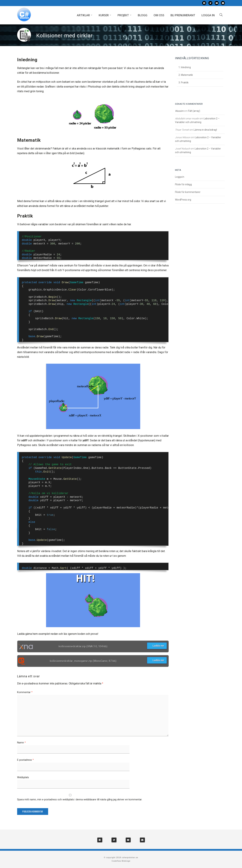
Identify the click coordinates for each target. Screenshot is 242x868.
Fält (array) (194, 111)
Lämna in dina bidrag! (205, 130)
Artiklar (83, 15)
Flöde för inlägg (183, 184)
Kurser (104, 15)
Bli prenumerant (183, 15)
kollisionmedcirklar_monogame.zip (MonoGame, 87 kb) (83, 661)
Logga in (208, 15)
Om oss (159, 15)
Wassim (179, 111)
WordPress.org (183, 200)
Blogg (143, 15)
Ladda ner (157, 646)
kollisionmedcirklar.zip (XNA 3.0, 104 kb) (83, 646)
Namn (21, 743)
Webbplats (23, 777)
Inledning (186, 67)
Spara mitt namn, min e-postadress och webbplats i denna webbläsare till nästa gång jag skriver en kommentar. (80, 800)
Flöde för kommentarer (188, 192)
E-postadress (25, 760)
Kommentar (25, 692)
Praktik (185, 83)
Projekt (123, 15)
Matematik (187, 75)
